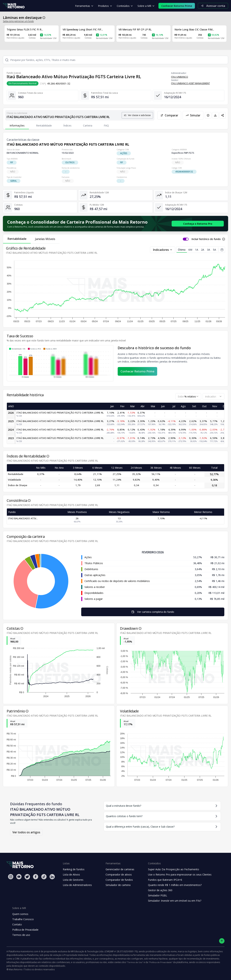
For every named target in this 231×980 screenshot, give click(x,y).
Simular (193, 115)
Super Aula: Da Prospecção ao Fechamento (174, 869)
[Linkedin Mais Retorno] (52, 877)
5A (214, 250)
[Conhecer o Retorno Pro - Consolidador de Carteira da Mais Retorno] (198, 224)
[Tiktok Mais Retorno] (44, 877)
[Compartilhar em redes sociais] (223, 115)
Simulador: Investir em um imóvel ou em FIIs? (175, 901)
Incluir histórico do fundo (206, 239)
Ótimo (182, 250)
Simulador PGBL (158, 895)
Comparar (169, 115)
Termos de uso (21, 935)
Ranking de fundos (74, 869)
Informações (17, 125)
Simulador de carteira (118, 885)
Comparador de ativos (119, 875)
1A (197, 250)
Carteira (88, 125)
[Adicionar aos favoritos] (208, 115)
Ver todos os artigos (26, 832)
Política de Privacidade (25, 930)
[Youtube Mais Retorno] (19, 877)
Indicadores (163, 250)
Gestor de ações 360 (160, 890)
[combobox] (188, 396)
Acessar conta (213, 6)
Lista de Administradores (77, 885)
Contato (17, 924)
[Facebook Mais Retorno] (36, 877)
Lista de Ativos (71, 875)
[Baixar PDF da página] (215, 115)
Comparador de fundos (119, 880)
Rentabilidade (44, 125)
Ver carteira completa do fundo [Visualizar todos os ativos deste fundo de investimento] (153, 612)
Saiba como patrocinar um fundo (18, 21)
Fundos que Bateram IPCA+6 (165, 880)
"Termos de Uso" (135, 962)
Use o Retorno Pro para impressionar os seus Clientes (180, 875)
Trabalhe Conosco (23, 919)
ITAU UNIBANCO (180, 77)
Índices (67, 125)
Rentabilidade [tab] (17, 239)
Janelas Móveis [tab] (45, 239)
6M (190, 250)
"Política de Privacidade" (161, 962)
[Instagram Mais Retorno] (11, 877)
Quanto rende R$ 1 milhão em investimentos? (175, 885)
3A (209, 250)
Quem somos (20, 914)
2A (203, 250)
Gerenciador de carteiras (120, 869)
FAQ (106, 125)
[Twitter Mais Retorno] (27, 877)
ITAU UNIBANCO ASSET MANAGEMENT (190, 83)
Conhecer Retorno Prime (137, 371)
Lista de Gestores (73, 880)
